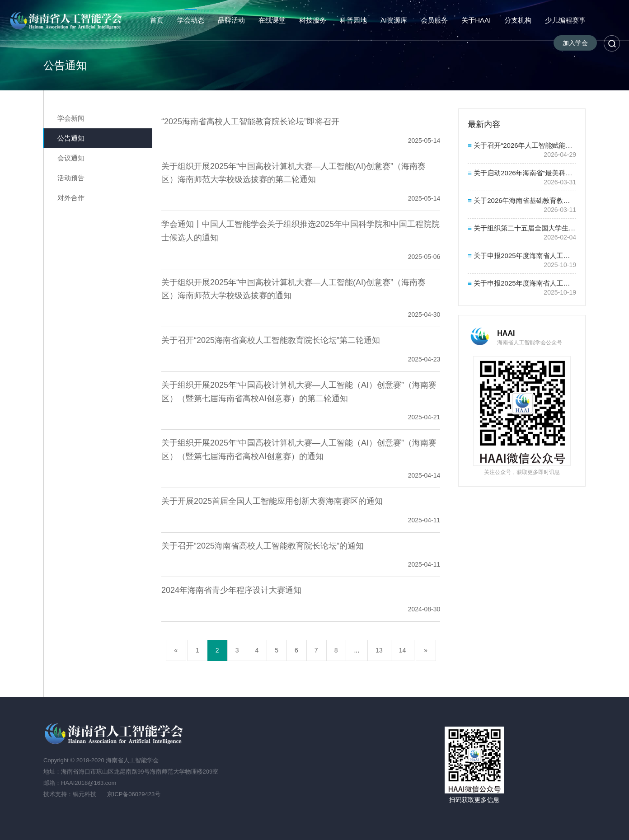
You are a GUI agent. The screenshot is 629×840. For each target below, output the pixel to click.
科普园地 (353, 20)
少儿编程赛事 (565, 20)
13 (379, 650)
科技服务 (313, 20)
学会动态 (191, 20)
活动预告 (71, 178)
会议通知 (71, 158)
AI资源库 (394, 20)
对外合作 (71, 198)
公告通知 (71, 138)
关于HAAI (476, 20)
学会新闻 (71, 118)
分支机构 (518, 20)
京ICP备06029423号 (134, 794)
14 (403, 650)
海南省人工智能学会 (67, 20)
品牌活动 (231, 20)
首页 (157, 20)
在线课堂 (272, 20)
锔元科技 (84, 794)
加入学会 (575, 43)
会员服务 (434, 20)
